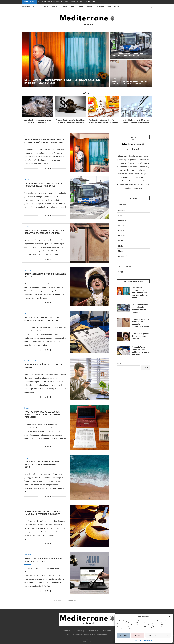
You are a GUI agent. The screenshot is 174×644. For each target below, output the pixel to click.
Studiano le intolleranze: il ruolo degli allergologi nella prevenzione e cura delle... (104, 122)
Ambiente (122, 205)
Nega (138, 635)
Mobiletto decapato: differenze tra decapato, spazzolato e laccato (129, 83)
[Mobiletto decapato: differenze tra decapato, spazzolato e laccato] (131, 73)
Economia (56, 7)
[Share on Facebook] (43, 168)
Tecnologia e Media (104, 7)
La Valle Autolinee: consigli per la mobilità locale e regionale (129, 55)
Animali (121, 210)
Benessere (26, 7)
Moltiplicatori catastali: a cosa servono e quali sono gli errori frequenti (42, 414)
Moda (73, 7)
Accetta (123, 635)
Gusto (65, 7)
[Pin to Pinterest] (48, 168)
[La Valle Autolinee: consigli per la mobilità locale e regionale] (131, 45)
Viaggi (117, 7)
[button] (170, 617)
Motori (81, 7)
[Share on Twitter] (45, 168)
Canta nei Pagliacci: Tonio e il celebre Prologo (140, 336)
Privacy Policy (148, 640)
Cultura (36, 7)
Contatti (66, 631)
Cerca (119, 364)
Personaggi (123, 256)
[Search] (151, 7)
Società (89, 7)
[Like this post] (40, 168)
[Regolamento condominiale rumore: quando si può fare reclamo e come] (65, 59)
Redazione (107, 631)
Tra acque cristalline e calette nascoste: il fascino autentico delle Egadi (45, 464)
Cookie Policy (138, 640)
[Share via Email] (50, 168)
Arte (120, 215)
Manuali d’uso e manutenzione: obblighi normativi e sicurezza (141, 351)
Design (46, 7)
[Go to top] (87, 641)
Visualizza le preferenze (158, 635)
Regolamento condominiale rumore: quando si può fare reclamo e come (69, 2)
